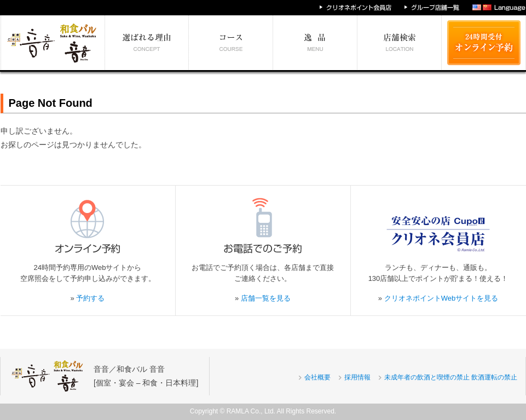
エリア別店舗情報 (400, 43)
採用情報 (357, 377)
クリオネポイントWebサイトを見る (441, 298)
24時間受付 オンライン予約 (484, 43)
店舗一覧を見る (266, 298)
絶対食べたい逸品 (315, 43)
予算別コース (231, 43)
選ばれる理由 (147, 43)
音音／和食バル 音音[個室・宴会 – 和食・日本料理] (146, 376)
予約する (90, 298)
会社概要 (317, 377)
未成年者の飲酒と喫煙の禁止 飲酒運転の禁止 (451, 377)
